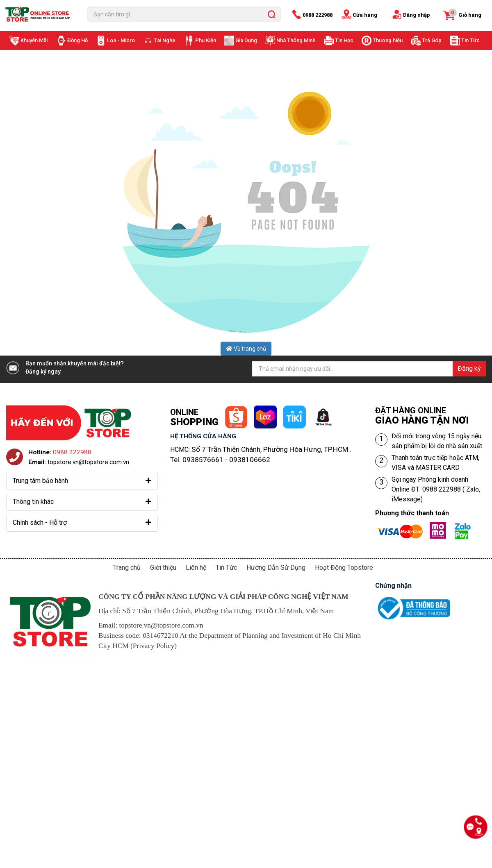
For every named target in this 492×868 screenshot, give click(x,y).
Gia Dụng (246, 40)
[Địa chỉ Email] (369, 369)
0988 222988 (318, 15)
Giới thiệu (163, 568)
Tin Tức (470, 40)
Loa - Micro (121, 40)
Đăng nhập (417, 15)
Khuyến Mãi (34, 40)
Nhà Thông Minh (296, 40)
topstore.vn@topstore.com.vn (88, 462)
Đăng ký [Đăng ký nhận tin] (469, 368)
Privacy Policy (154, 646)
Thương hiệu (388, 40)
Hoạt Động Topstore (344, 568)
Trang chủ (127, 568)
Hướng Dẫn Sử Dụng (276, 568)
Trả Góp (432, 40)
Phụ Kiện (206, 40)
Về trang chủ (246, 349)
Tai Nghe (165, 40)
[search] (271, 14)
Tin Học (344, 40)
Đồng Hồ (77, 40)
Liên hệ (196, 568)
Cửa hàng (365, 15)
